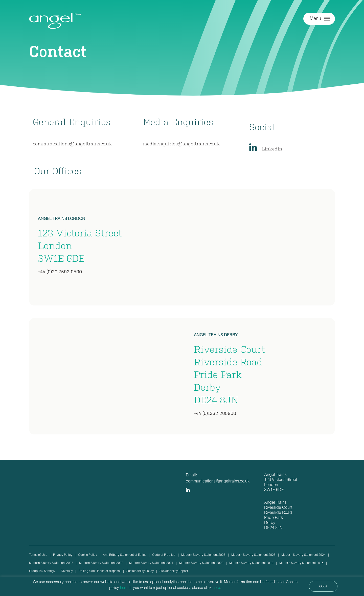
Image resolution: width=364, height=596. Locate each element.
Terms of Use (38, 555)
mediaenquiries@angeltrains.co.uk (181, 144)
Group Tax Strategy (42, 571)
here (124, 588)
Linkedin (272, 149)
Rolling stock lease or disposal (100, 571)
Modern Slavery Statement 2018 (301, 563)
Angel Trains (55, 23)
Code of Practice (164, 555)
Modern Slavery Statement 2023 (51, 563)
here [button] (216, 588)
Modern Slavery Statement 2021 (151, 563)
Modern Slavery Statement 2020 (201, 563)
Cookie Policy (88, 555)
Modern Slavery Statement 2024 (303, 555)
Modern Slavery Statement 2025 (253, 555)
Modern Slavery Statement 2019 (251, 563)
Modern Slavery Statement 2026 (203, 555)
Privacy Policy (63, 555)
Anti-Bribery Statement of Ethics (125, 555)
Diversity (67, 571)
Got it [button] (323, 586)
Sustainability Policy (140, 571)
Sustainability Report (174, 571)
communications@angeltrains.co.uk (72, 144)
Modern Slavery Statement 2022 (101, 563)
